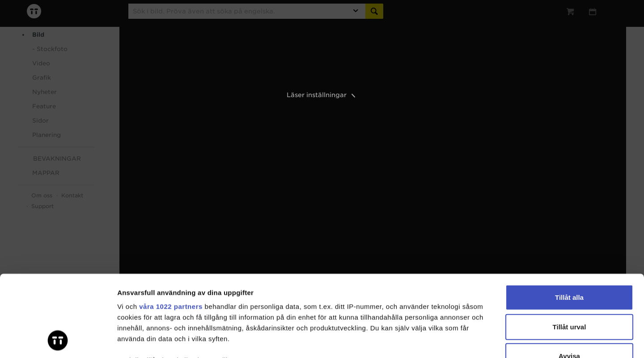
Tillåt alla (569, 221)
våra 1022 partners (171, 230)
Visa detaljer (486, 340)
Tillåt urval (570, 250)
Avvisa (569, 280)
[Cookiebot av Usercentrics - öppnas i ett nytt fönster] (58, 341)
